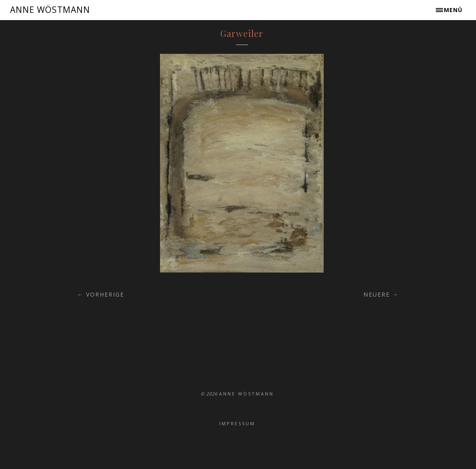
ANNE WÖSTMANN (50, 10)
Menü (453, 10)
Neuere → (381, 294)
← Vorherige (101, 294)
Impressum (237, 423)
